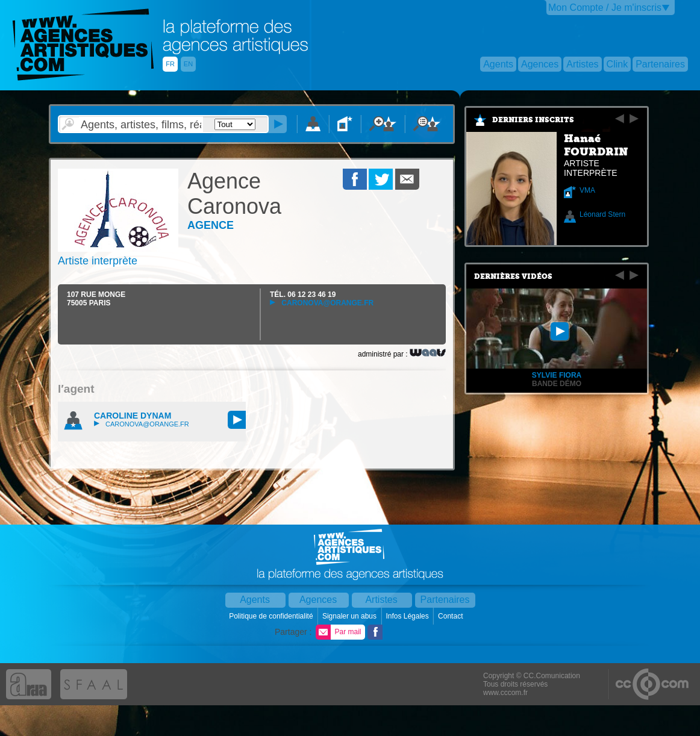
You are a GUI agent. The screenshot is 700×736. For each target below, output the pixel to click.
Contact (452, 616)
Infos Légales (408, 616)
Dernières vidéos (513, 276)
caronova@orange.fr (322, 303)
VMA (587, 190)
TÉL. (303, 295)
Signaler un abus (350, 616)
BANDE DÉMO (557, 384)
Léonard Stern (602, 214)
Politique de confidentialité (272, 616)
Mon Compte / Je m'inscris (605, 8)
